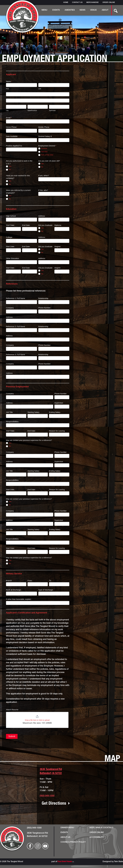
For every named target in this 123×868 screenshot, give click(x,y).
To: (50, 581)
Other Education (12, 258)
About (105, 10)
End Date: (26, 225)
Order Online (109, 3)
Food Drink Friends (65, 862)
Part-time (43, 152)
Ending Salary (55, 412)
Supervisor (59, 403)
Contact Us (77, 3)
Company (10, 308)
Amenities (70, 10)
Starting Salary (33, 412)
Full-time (43, 149)
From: (30, 581)
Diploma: (58, 225)
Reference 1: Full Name (15, 298)
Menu (44, 10)
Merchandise (92, 3)
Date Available (12, 136)
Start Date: (10, 225)
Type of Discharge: (46, 590)
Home (66, 3)
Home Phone (11, 127)
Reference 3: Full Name (15, 354)
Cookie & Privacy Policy (73, 842)
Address (42, 216)
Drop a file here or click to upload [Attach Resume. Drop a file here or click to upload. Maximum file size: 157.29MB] (37, 720)
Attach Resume (12, 710)
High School (11, 216)
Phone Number (60, 394)
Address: (42, 237)
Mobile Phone (44, 127)
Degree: (58, 246)
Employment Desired (47, 146)
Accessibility (96, 837)
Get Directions (54, 804)
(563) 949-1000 (47, 796)
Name (9, 81)
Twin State (119, 862)
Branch (9, 581)
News (82, 10)
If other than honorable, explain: (19, 599)
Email (9, 118)
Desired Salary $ (45, 136)
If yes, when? (44, 176)
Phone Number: (45, 308)
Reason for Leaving (57, 431)
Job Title (9, 412)
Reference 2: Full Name (15, 326)
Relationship (43, 298)
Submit (12, 736)
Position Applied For (14, 146)
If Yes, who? (43, 190)
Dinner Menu (67, 828)
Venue (93, 10)
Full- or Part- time (46, 155)
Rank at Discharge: (14, 590)
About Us (65, 837)
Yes (9, 166)
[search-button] (114, 10)
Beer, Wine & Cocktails (101, 828)
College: (9, 237)
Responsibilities (12, 422)
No (8, 170)
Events (56, 10)
